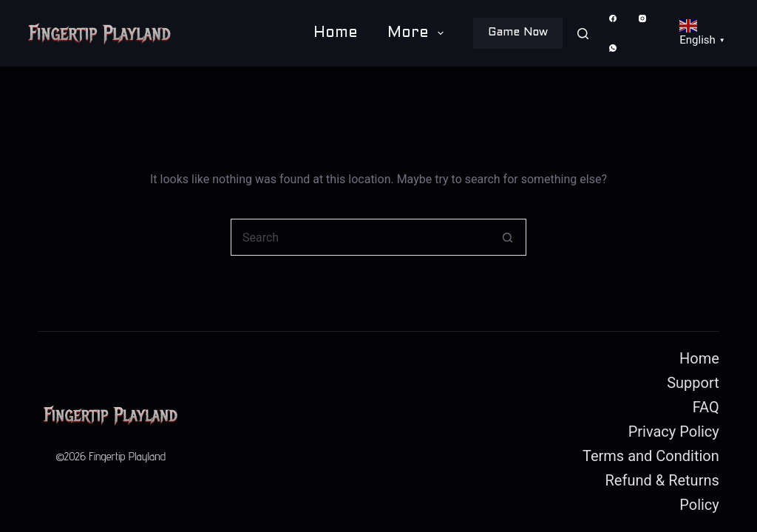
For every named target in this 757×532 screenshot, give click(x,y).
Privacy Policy (674, 432)
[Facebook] (612, 19)
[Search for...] (360, 237)
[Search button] (508, 237)
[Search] (583, 34)
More (418, 33)
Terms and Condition (651, 456)
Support (693, 383)
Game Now (518, 33)
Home (336, 33)
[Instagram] (642, 19)
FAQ (706, 407)
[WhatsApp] (612, 48)
